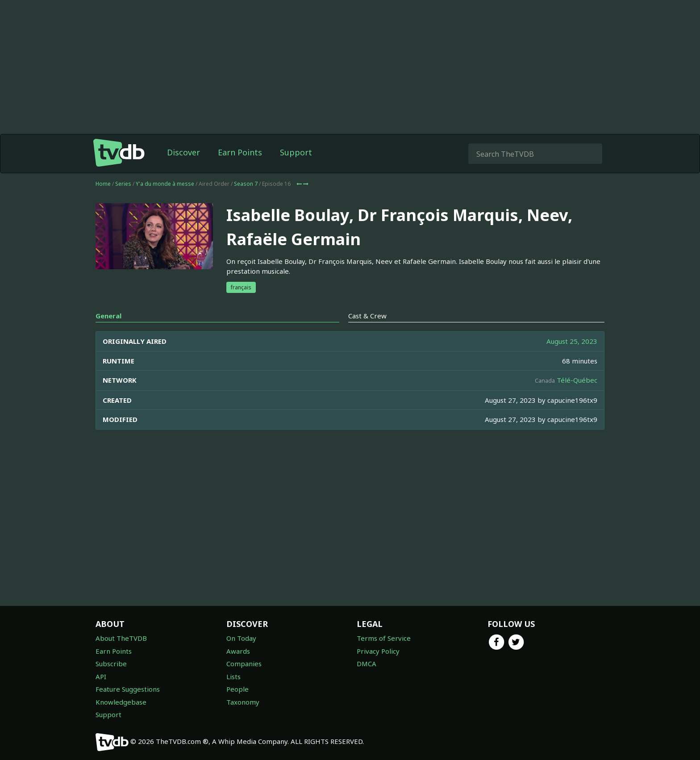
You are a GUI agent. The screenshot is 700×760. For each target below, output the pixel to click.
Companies (244, 664)
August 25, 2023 (572, 341)
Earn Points (240, 152)
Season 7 (246, 184)
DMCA (367, 664)
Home (103, 184)
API (101, 676)
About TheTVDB (121, 638)
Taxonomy (243, 702)
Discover (183, 152)
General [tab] (108, 316)
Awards (238, 651)
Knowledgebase (121, 702)
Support (296, 152)
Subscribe (111, 664)
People (237, 689)
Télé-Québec (577, 380)
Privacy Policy (378, 651)
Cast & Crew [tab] (367, 316)
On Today (241, 638)
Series (123, 184)
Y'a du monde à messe (165, 184)
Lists (233, 676)
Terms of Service (384, 638)
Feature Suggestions (128, 689)
